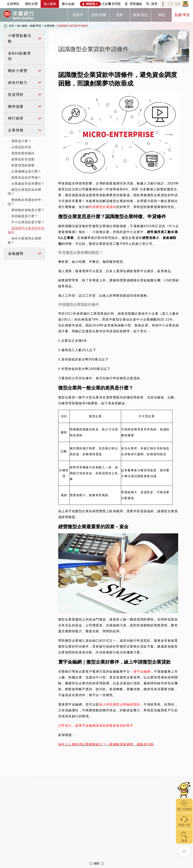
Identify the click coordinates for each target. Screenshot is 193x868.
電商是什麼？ (21, 141)
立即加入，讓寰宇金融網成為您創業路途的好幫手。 (98, 726)
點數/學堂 (182, 15)
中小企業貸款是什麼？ (28, 222)
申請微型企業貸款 (103, 207)
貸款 (120, 15)
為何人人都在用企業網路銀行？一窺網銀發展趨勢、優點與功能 (106, 744)
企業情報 (49, 26)
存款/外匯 (99, 15)
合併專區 (13, 4)
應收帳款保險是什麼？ (28, 210)
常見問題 (114, 4)
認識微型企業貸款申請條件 (73, 26)
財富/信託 (141, 15)
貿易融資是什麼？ (25, 216)
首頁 (11, 26)
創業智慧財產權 (23, 165)
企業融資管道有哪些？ (28, 184)
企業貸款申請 (21, 147)
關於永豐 (31, 4)
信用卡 (78, 15)
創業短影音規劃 (23, 159)
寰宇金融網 (142, 672)
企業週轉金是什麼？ (26, 171)
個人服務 (50, 4)
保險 (161, 15)
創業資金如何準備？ (26, 177)
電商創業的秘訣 (23, 153)
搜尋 (154, 4)
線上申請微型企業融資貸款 (120, 704)
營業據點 (136, 4)
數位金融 (68, 4)
